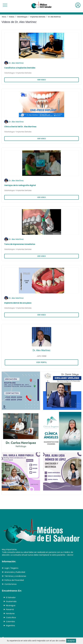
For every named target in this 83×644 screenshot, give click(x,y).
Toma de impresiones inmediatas (20, 244)
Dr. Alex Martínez (54, 17)
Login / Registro (11, 568)
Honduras (10, 613)
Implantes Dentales (38, 17)
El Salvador (11, 597)
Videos (12, 17)
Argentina (10, 626)
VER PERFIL (41, 362)
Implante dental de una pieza (18, 303)
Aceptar (71, 641)
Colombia (10, 621)
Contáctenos (11, 584)
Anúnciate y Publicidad (15, 572)
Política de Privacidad (14, 580)
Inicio (4, 17)
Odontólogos (22, 17)
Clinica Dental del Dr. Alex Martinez (20, 127)
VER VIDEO (41, 80)
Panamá (10, 609)
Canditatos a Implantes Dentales (20, 68)
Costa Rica (11, 617)
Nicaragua (11, 605)
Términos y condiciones (15, 576)
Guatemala (11, 601)
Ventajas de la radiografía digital (20, 185)
